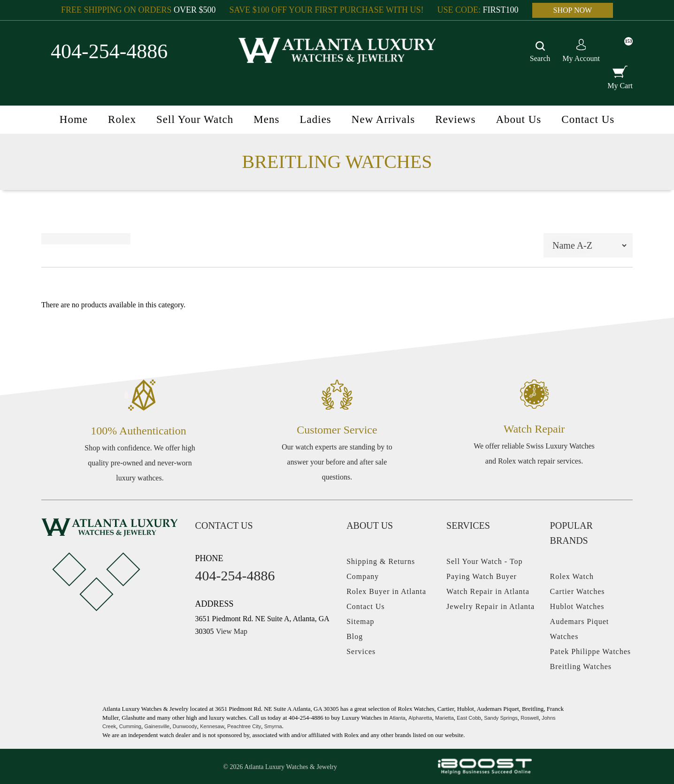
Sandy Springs (501, 718)
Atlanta (398, 718)
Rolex (122, 119)
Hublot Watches (577, 606)
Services (361, 651)
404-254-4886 (109, 51)
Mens (266, 119)
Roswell (530, 718)
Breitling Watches (581, 666)
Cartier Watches (578, 591)
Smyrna (273, 726)
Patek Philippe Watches (590, 651)
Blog (355, 636)
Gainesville (157, 726)
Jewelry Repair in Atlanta (490, 606)
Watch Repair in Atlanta (488, 591)
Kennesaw (212, 726)
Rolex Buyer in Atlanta (386, 591)
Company (363, 576)
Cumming (130, 726)
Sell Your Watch (195, 119)
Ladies (315, 119)
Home (74, 119)
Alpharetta (420, 718)
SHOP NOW (573, 10)
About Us (518, 119)
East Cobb (469, 718)
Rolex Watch (572, 576)
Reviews (455, 119)
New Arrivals (383, 119)
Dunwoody (185, 726)
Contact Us (588, 119)
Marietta (444, 718)
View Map (232, 631)
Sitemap (360, 621)
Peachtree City (244, 726)
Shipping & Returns (381, 561)
